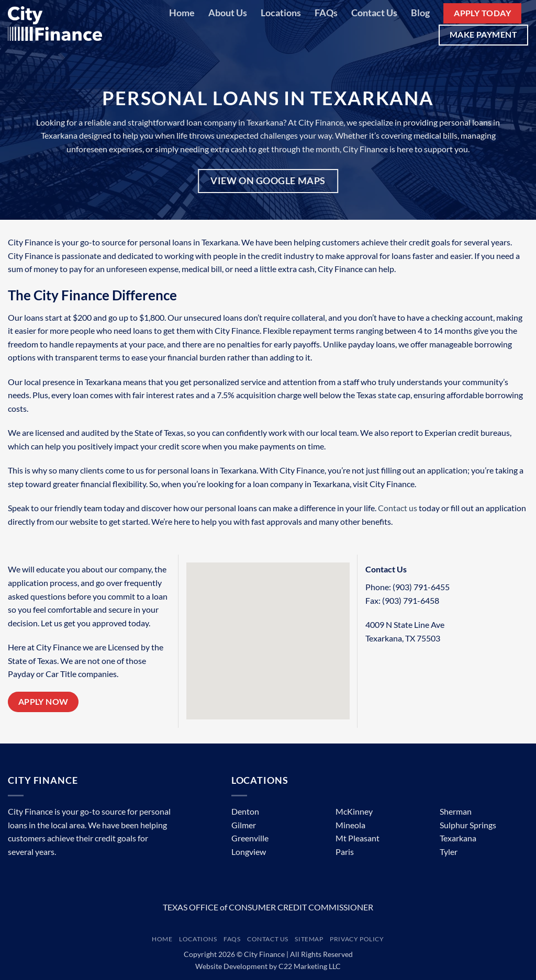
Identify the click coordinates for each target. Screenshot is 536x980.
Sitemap (309, 939)
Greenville (250, 838)
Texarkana (458, 838)
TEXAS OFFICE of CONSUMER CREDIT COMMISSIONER (268, 907)
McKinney (354, 811)
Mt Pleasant (358, 838)
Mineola (350, 825)
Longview (249, 852)
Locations (281, 13)
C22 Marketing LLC (310, 966)
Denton (245, 811)
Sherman (456, 811)
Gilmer (244, 825)
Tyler (449, 852)
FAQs (326, 13)
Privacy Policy (357, 939)
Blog (420, 13)
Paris (345, 852)
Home (182, 13)
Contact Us (374, 13)
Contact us (398, 508)
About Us (228, 13)
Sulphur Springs (468, 825)
